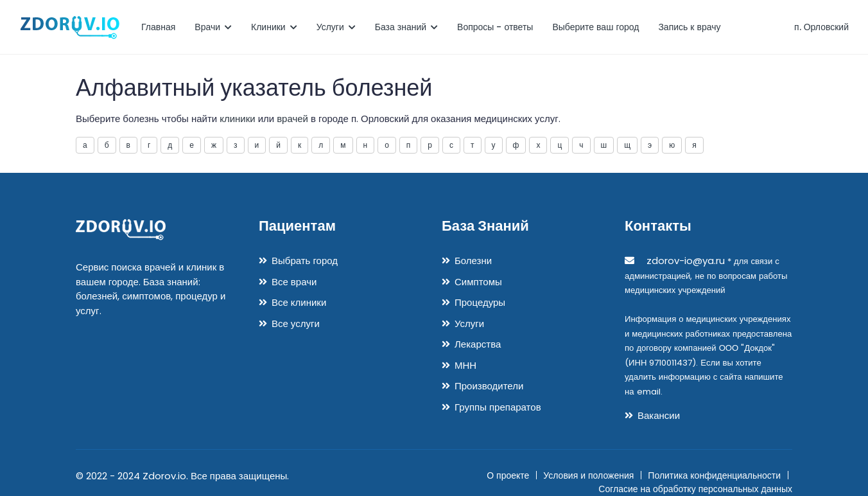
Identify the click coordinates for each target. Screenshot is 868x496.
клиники (237, 119)
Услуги (336, 27)
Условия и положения (588, 475)
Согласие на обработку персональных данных (695, 489)
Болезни (473, 261)
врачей (292, 119)
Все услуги (296, 323)
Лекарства (478, 344)
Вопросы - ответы (495, 27)
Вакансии (659, 415)
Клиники (274, 27)
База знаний (406, 27)
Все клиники (299, 302)
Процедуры (480, 302)
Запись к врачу (689, 27)
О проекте (508, 475)
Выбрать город (305, 261)
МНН (465, 365)
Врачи (213, 27)
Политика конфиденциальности (714, 475)
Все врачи (294, 282)
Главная (158, 27)
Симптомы (478, 282)
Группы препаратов (498, 407)
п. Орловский (821, 27)
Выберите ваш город (595, 27)
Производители (489, 386)
